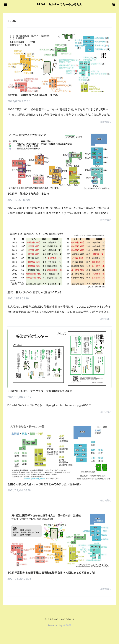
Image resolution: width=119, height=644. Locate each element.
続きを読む (106, 122)
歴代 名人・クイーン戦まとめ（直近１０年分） (35, 292)
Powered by (60, 625)
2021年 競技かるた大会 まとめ (28, 194)
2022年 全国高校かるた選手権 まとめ (33, 95)
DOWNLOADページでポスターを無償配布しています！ (41, 391)
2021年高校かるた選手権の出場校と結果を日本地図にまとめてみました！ (52, 573)
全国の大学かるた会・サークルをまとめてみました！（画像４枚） (44, 484)
